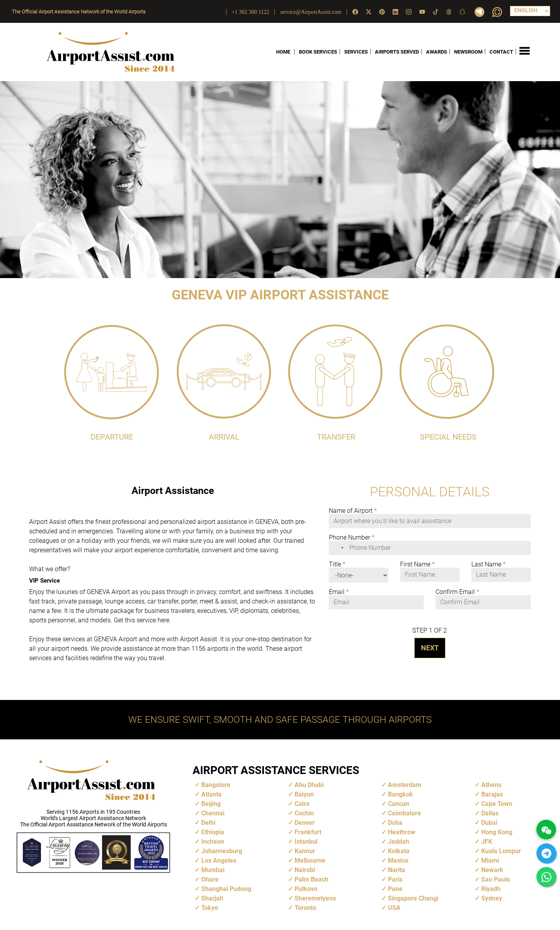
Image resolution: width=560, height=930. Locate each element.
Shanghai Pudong (226, 889)
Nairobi (305, 870)
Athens (491, 785)
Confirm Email (457, 592)
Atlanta (211, 794)
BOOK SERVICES (318, 52)
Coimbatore (404, 813)
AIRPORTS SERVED (397, 52)
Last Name (489, 564)
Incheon (213, 842)
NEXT (430, 648)
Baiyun (304, 794)
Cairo (302, 804)
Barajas (492, 794)
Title (337, 564)
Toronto (305, 908)
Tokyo (210, 908)
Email (339, 592)
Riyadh (491, 889)
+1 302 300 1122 (251, 12)
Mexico (398, 860)
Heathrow (402, 832)
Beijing (211, 804)
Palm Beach (312, 879)
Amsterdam (405, 785)
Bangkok (401, 794)
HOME (283, 52)
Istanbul (306, 842)
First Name (417, 564)
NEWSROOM (468, 52)
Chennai (213, 813)
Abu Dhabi (309, 785)
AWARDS (437, 52)
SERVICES (356, 52)
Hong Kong (497, 832)
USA (394, 908)
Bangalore (216, 785)
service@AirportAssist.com (311, 12)
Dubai (489, 823)
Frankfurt (308, 832)
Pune (395, 889)
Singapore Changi (413, 898)
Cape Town (497, 804)
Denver (305, 823)
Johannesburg (222, 851)
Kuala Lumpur (501, 851)
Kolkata (399, 851)
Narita (397, 870)
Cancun (399, 804)
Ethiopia (213, 832)
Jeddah (399, 842)
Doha (395, 823)
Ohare (210, 879)
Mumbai (213, 870)
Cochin (304, 813)
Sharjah (212, 898)
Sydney (492, 898)
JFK (487, 842)
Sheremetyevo (315, 898)
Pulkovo (306, 889)
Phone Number (352, 538)
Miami (490, 860)
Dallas (490, 813)
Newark (492, 870)
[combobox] (338, 548)
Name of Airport (353, 511)
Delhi (208, 823)
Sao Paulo (496, 879)
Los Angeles (219, 860)
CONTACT (501, 52)
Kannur (305, 851)
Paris (395, 879)
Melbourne (310, 860)
